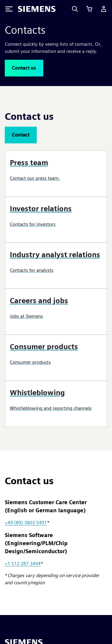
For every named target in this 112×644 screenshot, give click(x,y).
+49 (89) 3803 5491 (26, 523)
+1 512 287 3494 (23, 563)
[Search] (75, 9)
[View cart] (89, 9)
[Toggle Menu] (9, 9)
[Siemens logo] (37, 9)
